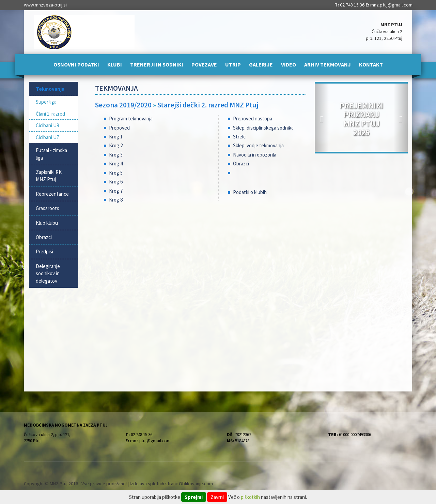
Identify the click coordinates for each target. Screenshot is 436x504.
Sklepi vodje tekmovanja (258, 145)
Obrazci (241, 164)
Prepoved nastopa (253, 118)
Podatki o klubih (250, 192)
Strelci (240, 137)
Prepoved (119, 128)
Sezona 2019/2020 (123, 105)
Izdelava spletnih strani (153, 484)
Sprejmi (194, 497)
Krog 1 (116, 137)
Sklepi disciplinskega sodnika (263, 128)
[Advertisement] (201, 263)
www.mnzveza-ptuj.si (45, 5)
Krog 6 (116, 182)
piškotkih (250, 497)
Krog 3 (116, 155)
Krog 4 (116, 164)
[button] (322, 118)
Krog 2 (116, 145)
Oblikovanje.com (196, 484)
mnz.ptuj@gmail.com (391, 5)
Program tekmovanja (131, 118)
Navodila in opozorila (255, 155)
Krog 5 (116, 173)
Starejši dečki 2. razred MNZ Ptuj (208, 105)
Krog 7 (116, 191)
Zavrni (217, 497)
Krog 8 (116, 200)
